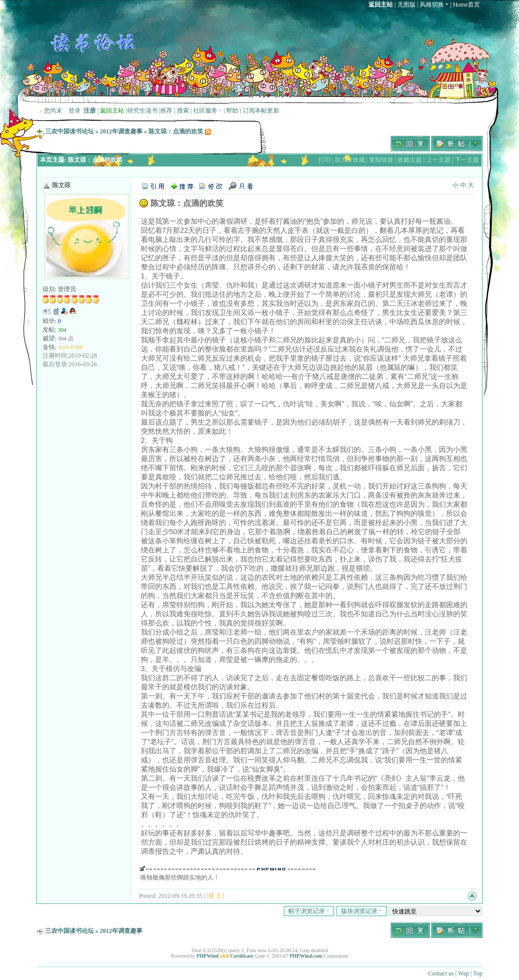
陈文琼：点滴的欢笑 (176, 131)
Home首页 (467, 5)
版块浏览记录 (362, 911)
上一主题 (438, 160)
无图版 (406, 5)
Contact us (441, 973)
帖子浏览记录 (309, 911)
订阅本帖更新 (261, 111)
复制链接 (381, 160)
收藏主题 (410, 160)
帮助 (232, 111)
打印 (324, 160)
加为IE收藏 (349, 160)
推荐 (166, 111)
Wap (464, 973)
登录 (75, 111)
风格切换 (434, 5)
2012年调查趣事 (121, 131)
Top (478, 973)
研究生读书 (142, 111)
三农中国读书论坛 (69, 131)
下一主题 (467, 160)
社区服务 (208, 111)
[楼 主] (215, 896)
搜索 (183, 111)
